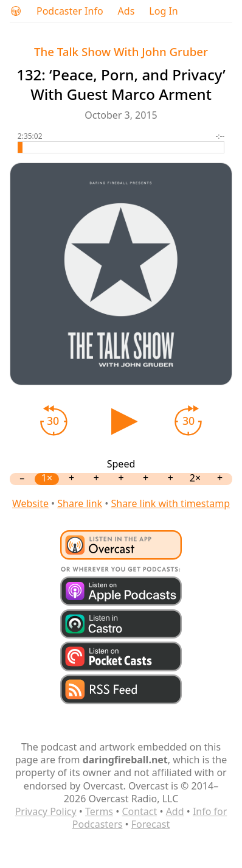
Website (30, 503)
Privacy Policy (46, 811)
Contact (139, 811)
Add (175, 811)
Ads (126, 11)
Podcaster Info (70, 11)
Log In (163, 11)
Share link (80, 503)
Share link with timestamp (170, 503)
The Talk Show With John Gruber (121, 51)
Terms (99, 811)
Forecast (150, 824)
